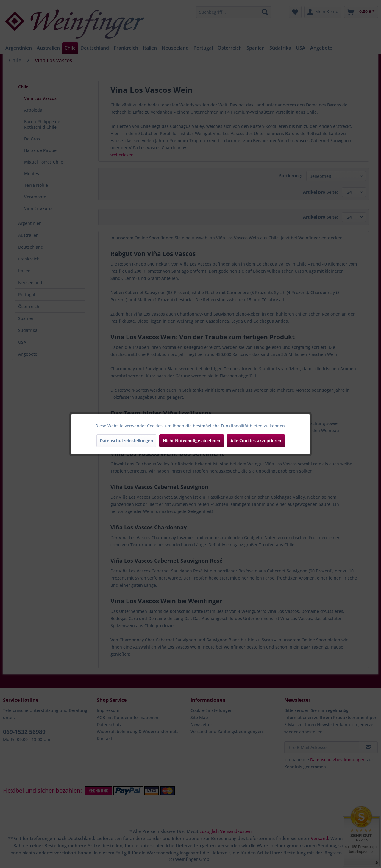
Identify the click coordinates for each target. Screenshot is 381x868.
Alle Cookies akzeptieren (256, 441)
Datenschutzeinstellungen (126, 441)
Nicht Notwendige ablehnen (192, 441)
